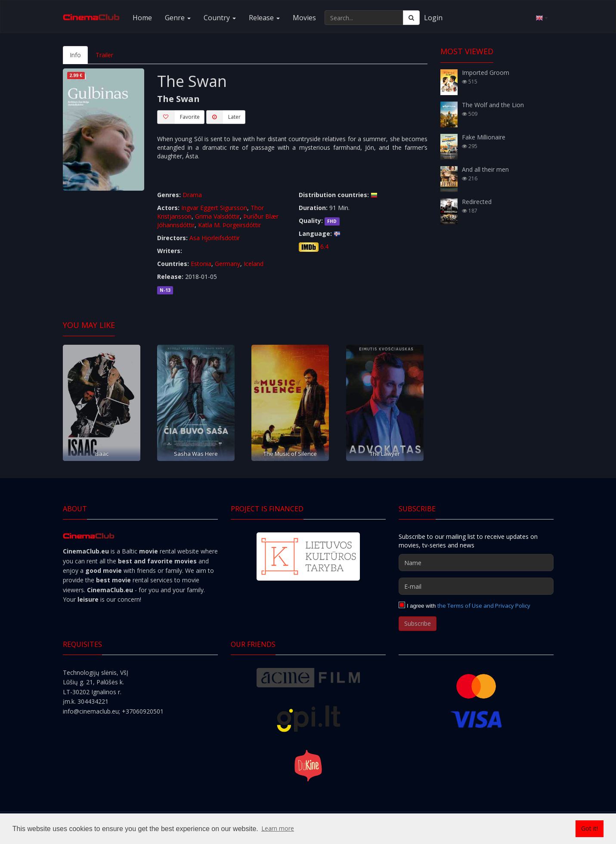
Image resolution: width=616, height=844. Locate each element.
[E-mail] (476, 586)
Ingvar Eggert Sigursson (214, 208)
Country (220, 18)
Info (75, 55)
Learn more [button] (278, 828)
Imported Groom (486, 73)
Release (264, 18)
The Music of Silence (290, 454)
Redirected (477, 202)
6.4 (324, 246)
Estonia (201, 264)
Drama (192, 195)
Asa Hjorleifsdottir (215, 238)
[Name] (476, 563)
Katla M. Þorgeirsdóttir (229, 225)
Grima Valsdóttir (217, 216)
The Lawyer (385, 454)
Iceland (254, 264)
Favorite (178, 117)
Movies (304, 18)
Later (223, 117)
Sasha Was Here (196, 454)
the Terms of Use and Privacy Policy (484, 606)
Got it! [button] (590, 828)
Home (142, 18)
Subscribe (418, 623)
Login (433, 18)
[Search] (411, 18)
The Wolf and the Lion (493, 105)
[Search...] (364, 18)
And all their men (485, 169)
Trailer (104, 55)
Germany (228, 264)
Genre (178, 18)
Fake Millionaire (484, 137)
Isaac (102, 454)
